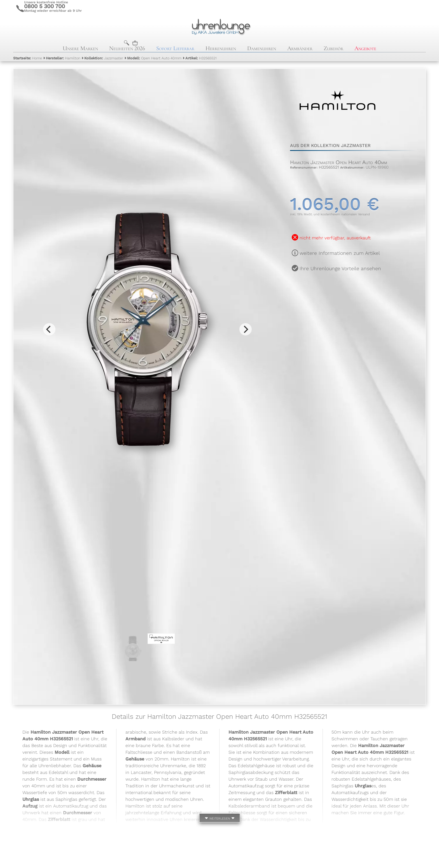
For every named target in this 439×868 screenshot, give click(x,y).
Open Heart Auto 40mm (154, 58)
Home (28, 58)
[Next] (246, 329)
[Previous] (49, 329)
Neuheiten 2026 (127, 48)
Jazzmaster (104, 58)
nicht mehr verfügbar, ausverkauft (335, 238)
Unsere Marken (80, 48)
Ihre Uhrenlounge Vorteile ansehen (340, 269)
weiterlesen (219, 819)
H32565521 (201, 58)
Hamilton (63, 58)
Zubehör (333, 48)
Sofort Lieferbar (175, 48)
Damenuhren (262, 48)
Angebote (365, 48)
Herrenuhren (221, 48)
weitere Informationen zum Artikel (340, 253)
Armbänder (300, 48)
